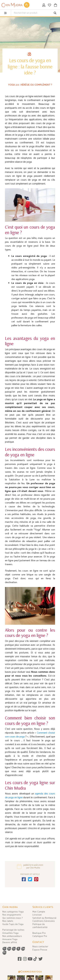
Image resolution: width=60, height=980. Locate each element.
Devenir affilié (10, 943)
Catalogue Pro (40, 936)
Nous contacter (40, 947)
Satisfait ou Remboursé (44, 918)
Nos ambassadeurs (12, 936)
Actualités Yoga (10, 933)
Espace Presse (40, 950)
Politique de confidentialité (40, 926)
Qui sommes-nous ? (13, 918)
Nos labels (8, 921)
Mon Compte (39, 912)
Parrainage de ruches (13, 930)
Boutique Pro (39, 933)
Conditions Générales (44, 921)
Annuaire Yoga (10, 939)
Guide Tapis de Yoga (13, 924)
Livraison (37, 915)
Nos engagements (12, 915)
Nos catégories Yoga (13, 912)
